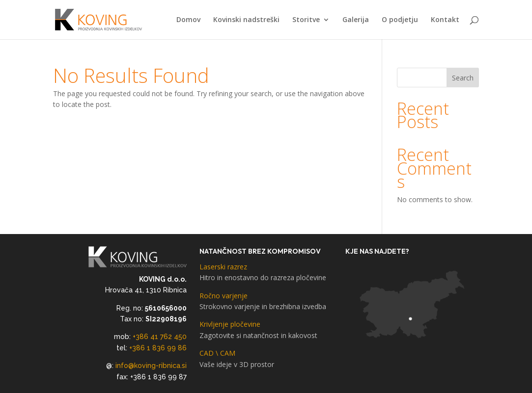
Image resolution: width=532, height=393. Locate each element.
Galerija (356, 20)
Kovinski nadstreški (246, 20)
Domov (188, 20)
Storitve (306, 20)
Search (463, 78)
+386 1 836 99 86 (158, 348)
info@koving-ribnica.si (151, 366)
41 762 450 (168, 337)
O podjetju (400, 20)
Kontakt (445, 20)
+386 (141, 337)
